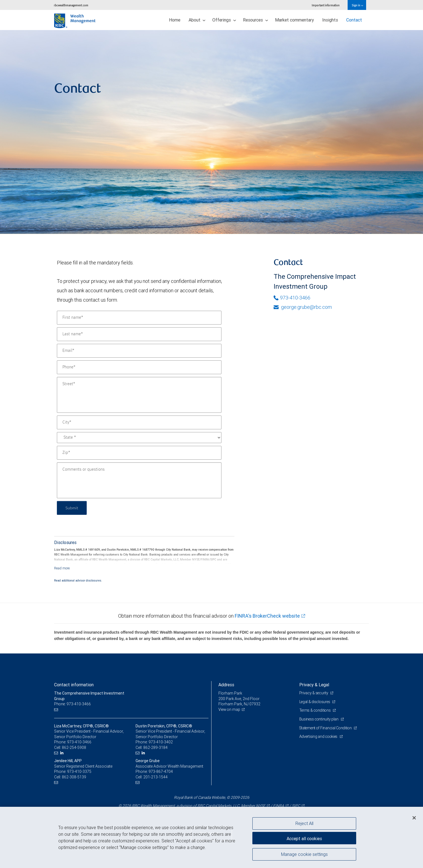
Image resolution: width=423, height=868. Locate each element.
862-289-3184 (155, 748)
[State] (139, 438)
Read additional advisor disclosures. (78, 580)
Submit (72, 508)
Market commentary (294, 20)
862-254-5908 (74, 748)
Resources (256, 20)
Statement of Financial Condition (327, 728)
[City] (139, 422)
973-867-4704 (161, 771)
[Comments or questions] (139, 480)
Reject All (304, 823)
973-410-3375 (79, 771)
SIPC (296, 806)
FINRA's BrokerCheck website (267, 616)
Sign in (357, 5)
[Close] (414, 818)
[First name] (139, 318)
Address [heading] (226, 685)
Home (175, 20)
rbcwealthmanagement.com (71, 5)
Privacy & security (314, 693)
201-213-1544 (155, 777)
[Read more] (62, 568)
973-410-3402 (161, 742)
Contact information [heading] (74, 685)
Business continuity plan (320, 719)
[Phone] (139, 367)
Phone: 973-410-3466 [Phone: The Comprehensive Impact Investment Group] (73, 704)
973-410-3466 (292, 298)
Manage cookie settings (304, 855)
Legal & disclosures (315, 702)
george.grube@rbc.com (303, 307)
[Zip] (139, 453)
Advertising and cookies (319, 736)
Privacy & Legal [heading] (314, 685)
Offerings (224, 20)
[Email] (139, 351)
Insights (330, 20)
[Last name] (139, 334)
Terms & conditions (316, 710)
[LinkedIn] (63, 753)
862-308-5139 (74, 777)
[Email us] (57, 710)
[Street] (139, 395)
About (197, 20)
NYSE (261, 806)
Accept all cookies (304, 838)
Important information (326, 5)
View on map (230, 709)
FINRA (279, 806)
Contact (354, 20)
